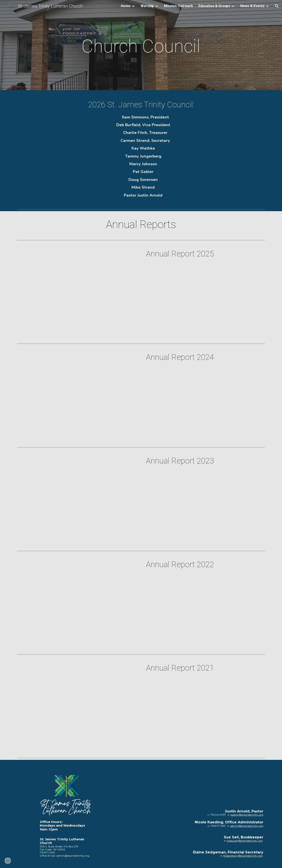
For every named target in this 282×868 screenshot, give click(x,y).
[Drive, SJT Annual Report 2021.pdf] (77, 706)
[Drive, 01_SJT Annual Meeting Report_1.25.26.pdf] (77, 292)
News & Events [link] (252, 6)
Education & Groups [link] (214, 6)
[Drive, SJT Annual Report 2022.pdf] (77, 603)
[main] (141, 46)
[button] (277, 6)
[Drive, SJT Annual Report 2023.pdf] (77, 499)
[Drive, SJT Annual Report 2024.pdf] (77, 395)
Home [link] (126, 6)
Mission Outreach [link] (178, 6)
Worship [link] (147, 6)
